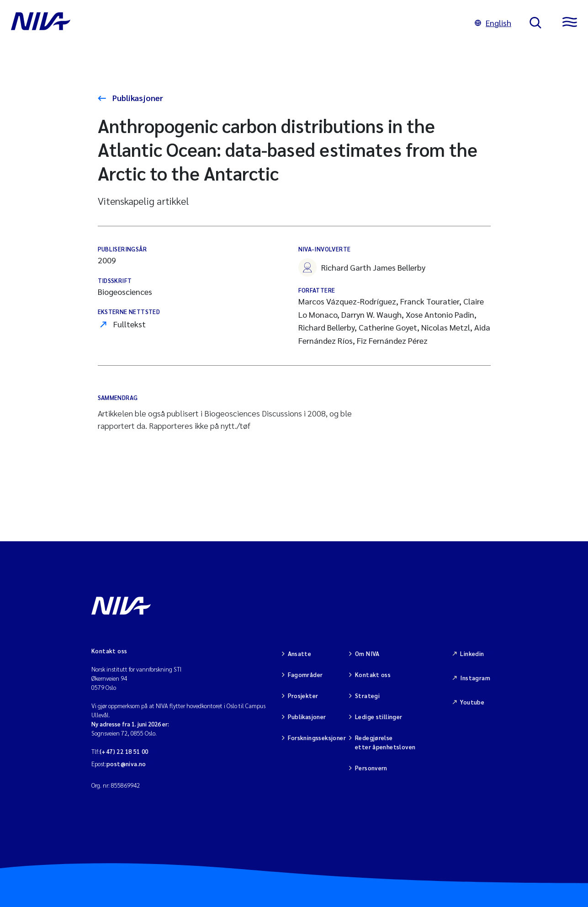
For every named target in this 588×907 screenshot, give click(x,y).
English (493, 23)
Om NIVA (367, 654)
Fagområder (305, 675)
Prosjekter (303, 696)
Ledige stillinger (379, 717)
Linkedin (472, 654)
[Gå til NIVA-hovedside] (234, 23)
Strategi (367, 696)
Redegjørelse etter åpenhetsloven (385, 742)
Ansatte (300, 654)
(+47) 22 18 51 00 (124, 751)
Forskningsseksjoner (317, 738)
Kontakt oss (373, 675)
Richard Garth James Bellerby (362, 267)
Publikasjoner (137, 98)
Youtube (472, 702)
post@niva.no (126, 764)
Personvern (371, 768)
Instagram (475, 678)
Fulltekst (130, 324)
